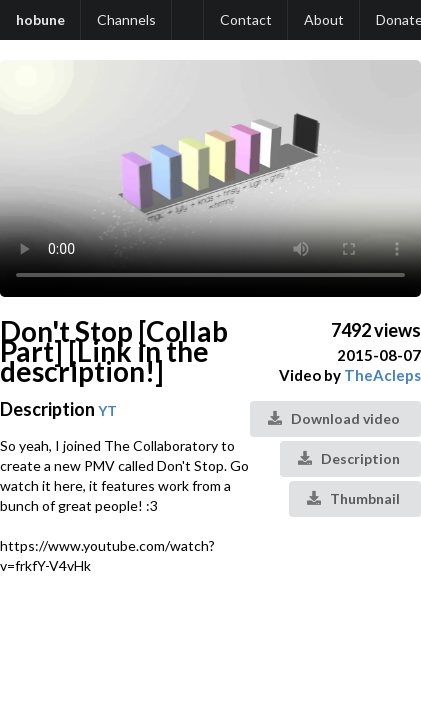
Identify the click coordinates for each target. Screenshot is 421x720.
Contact (246, 19)
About (324, 19)
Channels (126, 19)
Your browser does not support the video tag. (210, 178)
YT (107, 410)
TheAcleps (382, 375)
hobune (40, 19)
